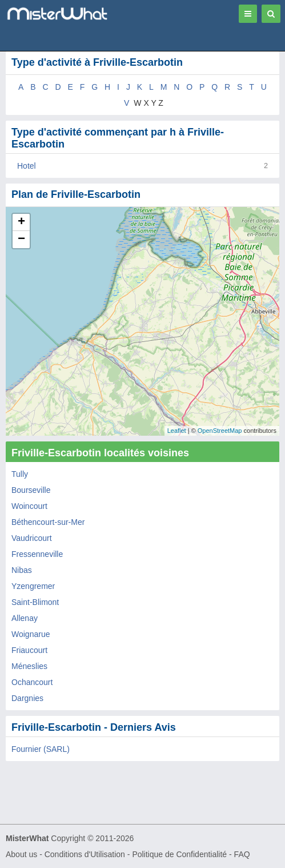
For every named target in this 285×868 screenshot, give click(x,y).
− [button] (21, 240)
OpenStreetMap (220, 431)
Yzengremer (33, 586)
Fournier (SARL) (41, 749)
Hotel (27, 166)
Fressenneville (37, 554)
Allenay (25, 618)
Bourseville (31, 490)
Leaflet (177, 431)
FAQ (242, 854)
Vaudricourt (32, 538)
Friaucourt (29, 650)
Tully (20, 474)
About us (21, 854)
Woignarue (31, 634)
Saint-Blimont (35, 602)
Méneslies (29, 666)
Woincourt (29, 506)
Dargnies (27, 698)
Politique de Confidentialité (179, 854)
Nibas (22, 570)
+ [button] (21, 222)
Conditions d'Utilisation (85, 854)
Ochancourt (32, 682)
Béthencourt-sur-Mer (48, 522)
